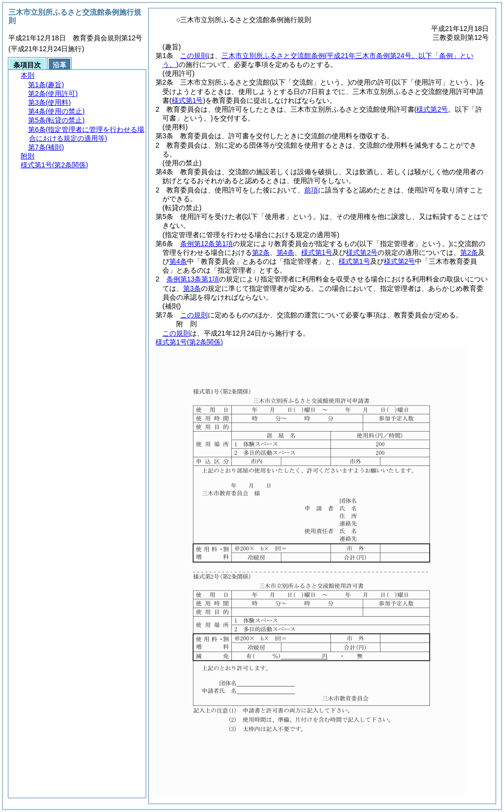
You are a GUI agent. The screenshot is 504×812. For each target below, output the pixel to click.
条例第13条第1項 (193, 279)
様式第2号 (362, 252)
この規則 (194, 56)
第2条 (261, 252)
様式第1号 (317, 252)
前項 (311, 190)
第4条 (285, 252)
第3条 (192, 288)
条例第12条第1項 (206, 244)
